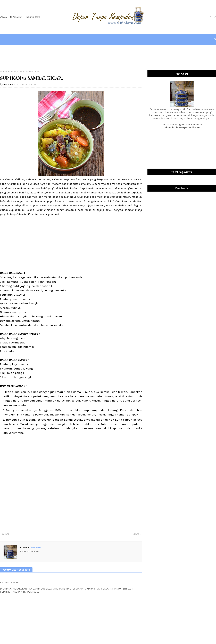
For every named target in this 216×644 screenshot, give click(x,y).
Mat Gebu (8, 84)
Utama (3, 17)
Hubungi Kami (33, 17)
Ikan (10, 72)
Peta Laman (16, 17)
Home (3, 72)
